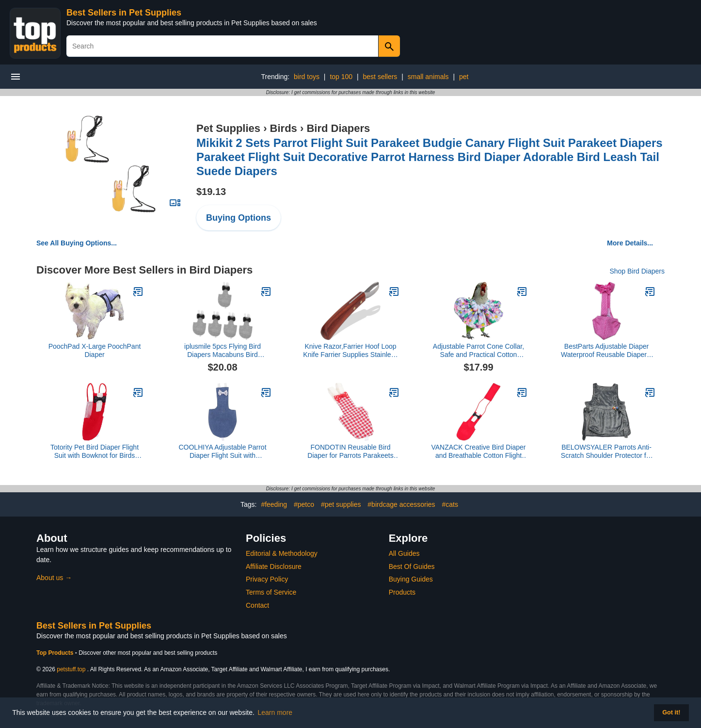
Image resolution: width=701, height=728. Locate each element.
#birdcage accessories (401, 504)
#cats (450, 504)
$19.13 (211, 192)
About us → (54, 578)
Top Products (56, 653)
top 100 (341, 77)
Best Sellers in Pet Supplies (124, 13)
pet (464, 77)
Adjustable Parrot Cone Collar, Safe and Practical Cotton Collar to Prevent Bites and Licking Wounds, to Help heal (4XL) (478, 351)
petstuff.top (71, 669)
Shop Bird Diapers (637, 271)
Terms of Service (271, 592)
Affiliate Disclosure (274, 566)
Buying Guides (411, 579)
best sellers (380, 77)
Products (402, 592)
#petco (304, 504)
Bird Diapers (338, 128)
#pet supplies (341, 504)
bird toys (307, 77)
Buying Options (239, 218)
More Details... (630, 243)
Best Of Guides (412, 566)
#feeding (274, 504)
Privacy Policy (267, 579)
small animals (428, 77)
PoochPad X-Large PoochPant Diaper (95, 350)
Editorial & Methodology (282, 553)
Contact (257, 605)
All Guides (404, 553)
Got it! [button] (671, 712)
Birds (284, 128)
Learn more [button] (275, 712)
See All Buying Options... (77, 243)
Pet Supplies (228, 128)
